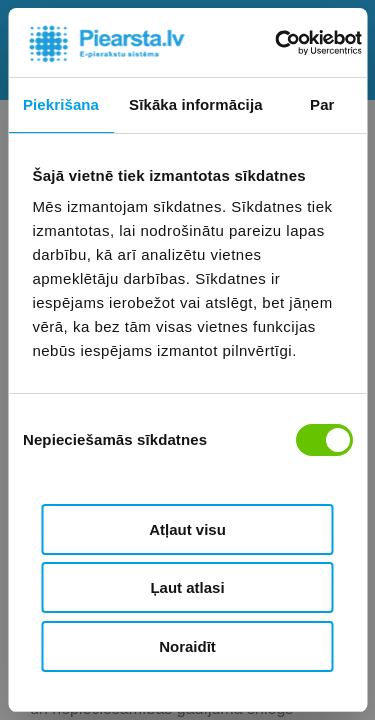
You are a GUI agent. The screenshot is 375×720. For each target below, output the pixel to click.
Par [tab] (322, 104)
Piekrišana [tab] (61, 104)
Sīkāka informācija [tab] (196, 104)
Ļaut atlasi (187, 587)
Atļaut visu (187, 529)
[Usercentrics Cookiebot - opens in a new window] (276, 43)
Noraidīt (187, 646)
